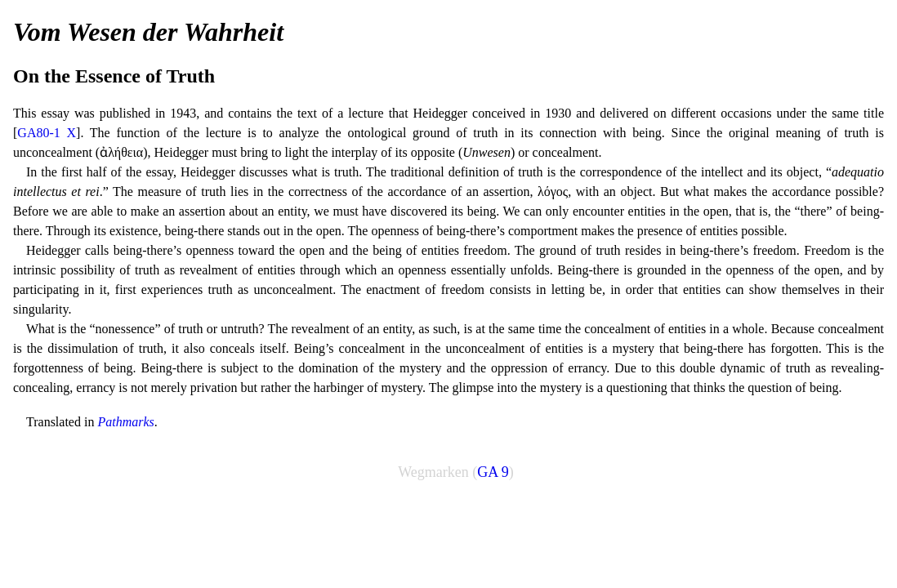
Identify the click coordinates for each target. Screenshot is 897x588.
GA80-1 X (47, 133)
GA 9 (493, 472)
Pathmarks (125, 422)
